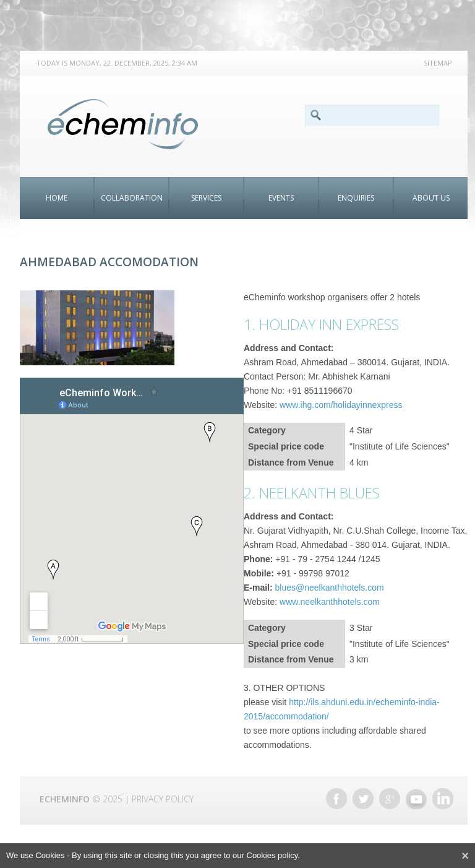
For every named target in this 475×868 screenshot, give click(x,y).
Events (281, 198)
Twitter (363, 799)
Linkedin (443, 799)
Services (206, 198)
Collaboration (132, 198)
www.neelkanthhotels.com (330, 602)
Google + (390, 799)
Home (57, 198)
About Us (431, 198)
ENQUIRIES (356, 198)
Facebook (336, 799)
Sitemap (438, 63)
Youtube (416, 799)
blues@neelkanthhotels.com (330, 588)
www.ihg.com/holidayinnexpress (341, 405)
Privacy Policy (163, 799)
